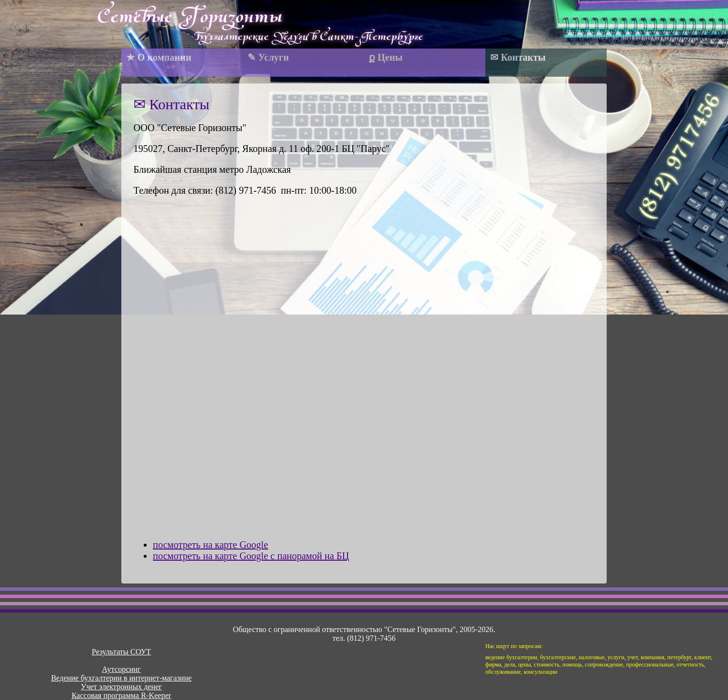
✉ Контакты (518, 57)
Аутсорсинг (121, 669)
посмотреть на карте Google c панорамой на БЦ (251, 556)
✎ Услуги (268, 57)
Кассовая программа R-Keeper (121, 695)
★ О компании (159, 57)
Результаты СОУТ (121, 652)
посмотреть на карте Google (210, 545)
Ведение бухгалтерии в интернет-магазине (121, 678)
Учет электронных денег (121, 687)
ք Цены (386, 57)
